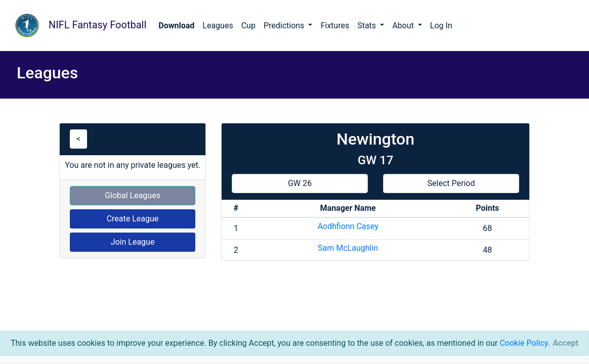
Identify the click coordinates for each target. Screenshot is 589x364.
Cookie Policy (523, 343)
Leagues (218, 26)
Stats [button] (368, 26)
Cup (248, 26)
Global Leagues (133, 195)
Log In (441, 26)
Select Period (451, 183)
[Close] (566, 343)
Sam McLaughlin (348, 248)
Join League (133, 242)
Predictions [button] (285, 26)
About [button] (404, 26)
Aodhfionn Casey (348, 226)
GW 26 (300, 183)
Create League (133, 219)
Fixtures (335, 26)
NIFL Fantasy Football (77, 26)
